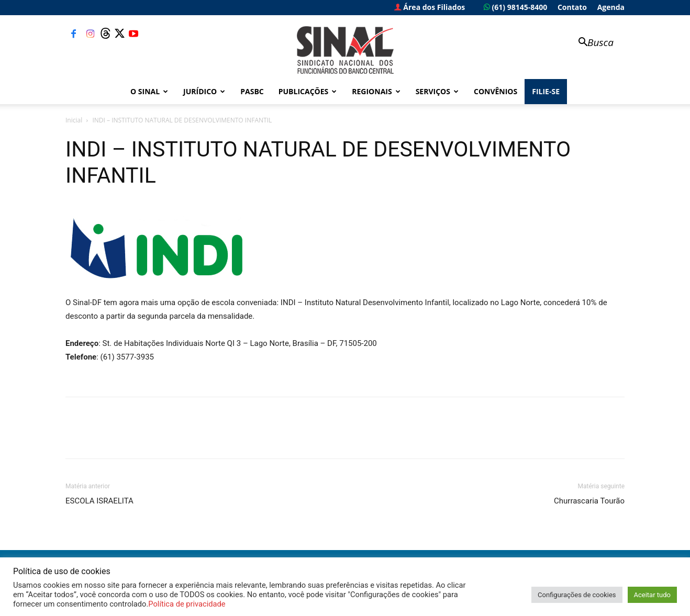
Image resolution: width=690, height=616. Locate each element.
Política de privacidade (187, 604)
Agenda (611, 7)
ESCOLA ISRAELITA (99, 501)
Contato (572, 7)
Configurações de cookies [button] (577, 595)
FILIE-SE (546, 91)
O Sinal (149, 91)
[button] (591, 43)
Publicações (308, 91)
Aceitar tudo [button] (652, 595)
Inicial (74, 120)
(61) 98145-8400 (515, 7)
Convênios (496, 91)
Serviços (437, 91)
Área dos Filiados (430, 7)
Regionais (376, 91)
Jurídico (204, 91)
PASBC (252, 91)
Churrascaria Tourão (589, 501)
